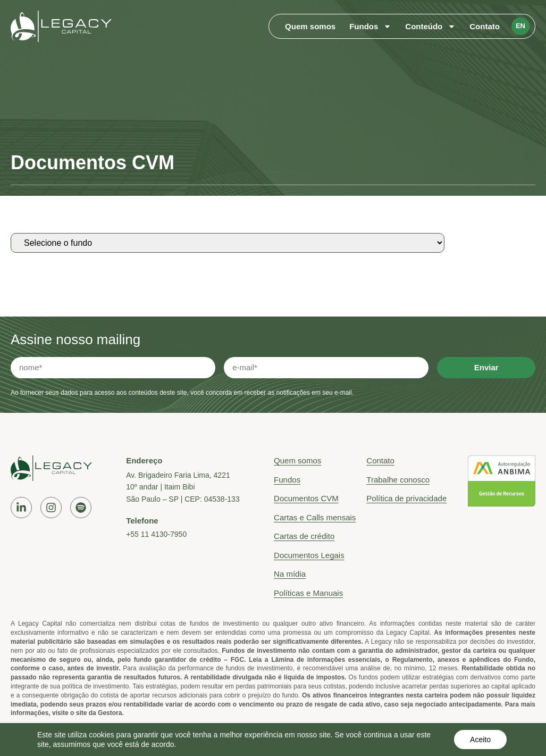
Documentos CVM (306, 498)
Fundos (370, 27)
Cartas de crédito (304, 536)
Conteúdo (430, 27)
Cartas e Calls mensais (315, 517)
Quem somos (310, 26)
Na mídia (290, 574)
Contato (485, 26)
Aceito (480, 740)
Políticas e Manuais (308, 593)
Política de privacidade (406, 498)
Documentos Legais (309, 555)
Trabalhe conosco (398, 480)
